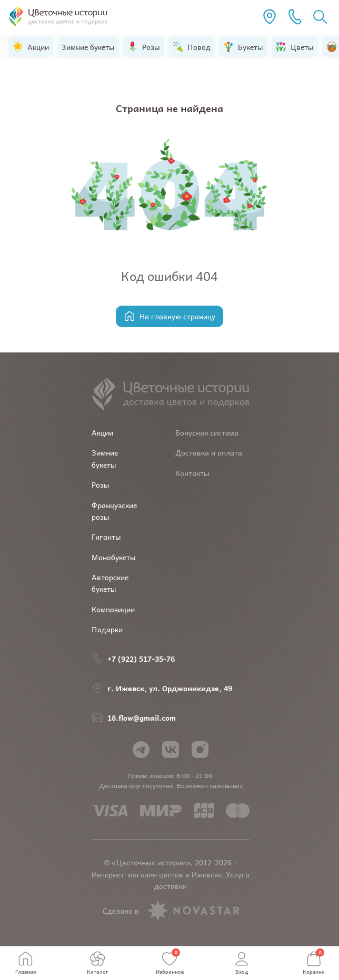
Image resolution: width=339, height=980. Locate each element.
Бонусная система (207, 432)
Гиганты (106, 537)
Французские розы (114, 511)
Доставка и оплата (209, 452)
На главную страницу (169, 316)
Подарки (107, 629)
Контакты (192, 473)
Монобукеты (114, 557)
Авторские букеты (110, 583)
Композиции (113, 609)
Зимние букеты (105, 458)
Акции (102, 432)
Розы (101, 484)
